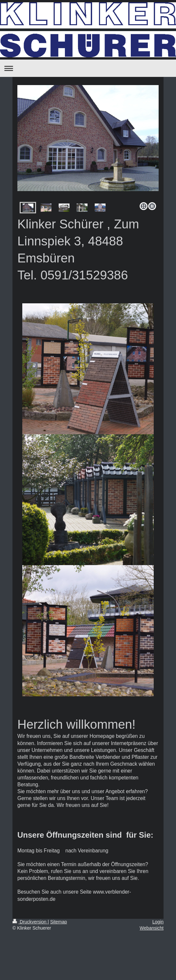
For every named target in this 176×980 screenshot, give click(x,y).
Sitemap (59, 922)
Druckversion (30, 922)
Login (158, 922)
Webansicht (152, 928)
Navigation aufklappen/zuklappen (88, 68)
